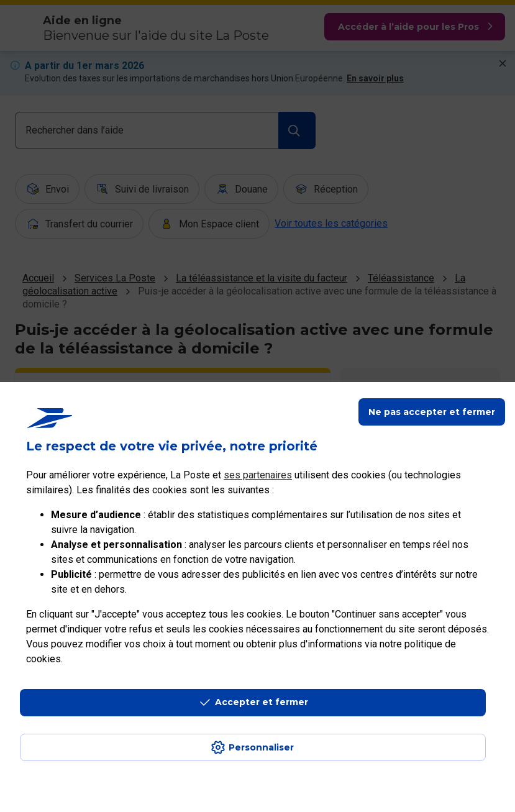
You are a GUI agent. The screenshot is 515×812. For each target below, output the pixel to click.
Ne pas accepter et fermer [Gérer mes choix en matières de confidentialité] (432, 412)
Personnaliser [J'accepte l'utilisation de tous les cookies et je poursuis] (261, 747)
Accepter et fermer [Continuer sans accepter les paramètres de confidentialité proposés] (262, 702)
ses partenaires (258, 475)
